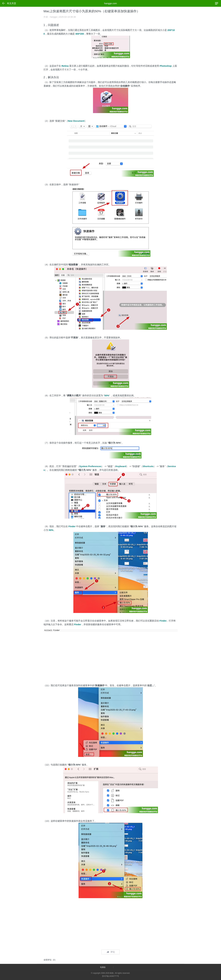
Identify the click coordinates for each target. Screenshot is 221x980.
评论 (111, 952)
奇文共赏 (12, 3)
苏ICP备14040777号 (110, 976)
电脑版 (103, 967)
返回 (4, 3)
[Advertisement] (111, 656)
